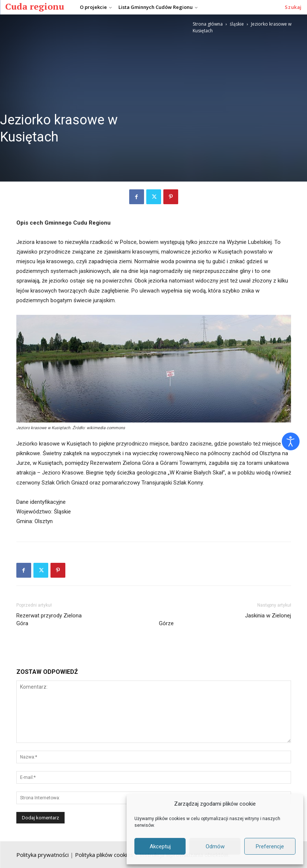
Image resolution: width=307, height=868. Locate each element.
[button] (293, 7)
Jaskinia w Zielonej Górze (225, 627)
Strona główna (208, 24)
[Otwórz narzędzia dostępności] (291, 441)
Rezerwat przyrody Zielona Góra (82, 627)
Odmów (215, 846)
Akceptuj (160, 846)
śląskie (237, 24)
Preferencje (270, 846)
